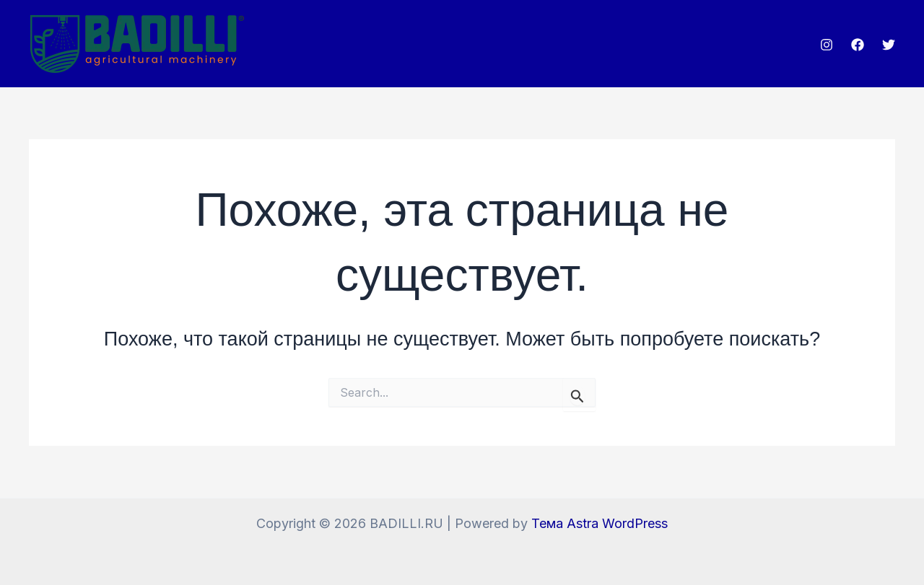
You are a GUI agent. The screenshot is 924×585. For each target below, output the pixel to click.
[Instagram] (827, 45)
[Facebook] (858, 45)
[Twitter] (889, 45)
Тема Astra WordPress (600, 523)
